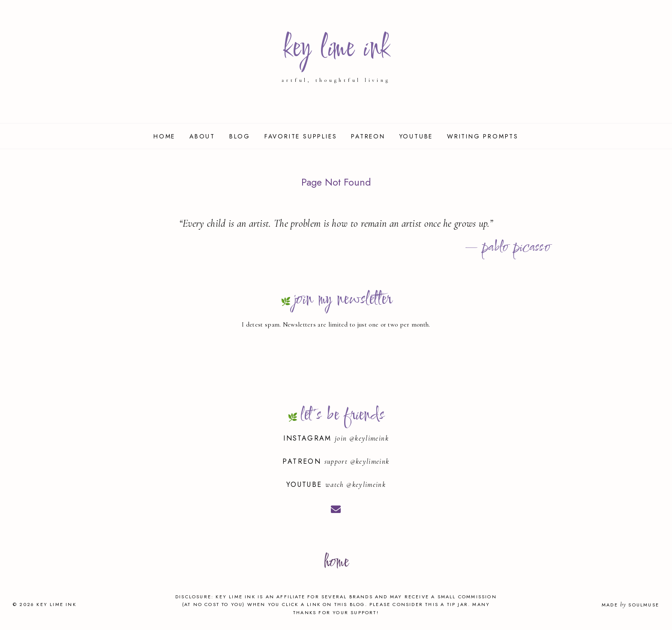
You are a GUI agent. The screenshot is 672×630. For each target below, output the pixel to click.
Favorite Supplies (301, 136)
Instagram (309, 438)
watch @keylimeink (355, 484)
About (202, 136)
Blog (240, 136)
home (336, 562)
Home (164, 136)
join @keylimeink (362, 438)
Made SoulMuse (630, 605)
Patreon (368, 136)
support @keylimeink (357, 461)
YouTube (416, 136)
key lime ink (336, 49)
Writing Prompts (483, 136)
